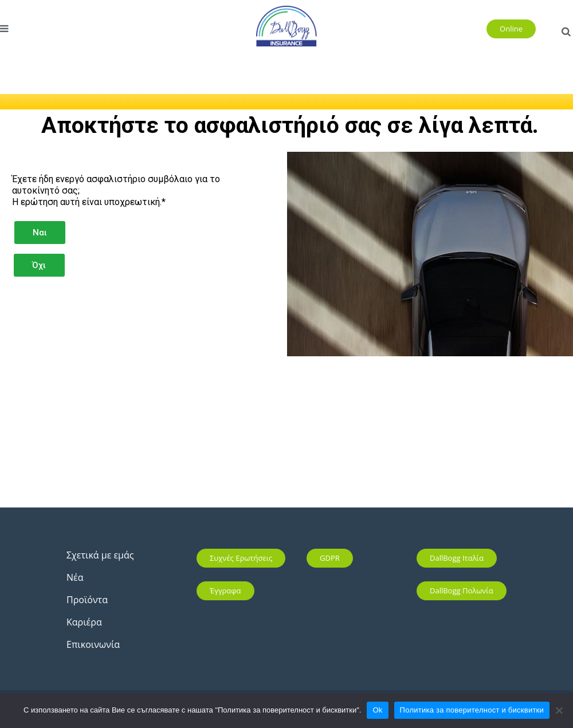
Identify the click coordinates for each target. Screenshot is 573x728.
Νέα (75, 577)
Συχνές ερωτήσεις (241, 558)
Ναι (40, 233)
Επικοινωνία (93, 644)
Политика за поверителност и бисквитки (472, 710)
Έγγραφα (225, 591)
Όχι (39, 265)
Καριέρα (84, 622)
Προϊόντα (87, 600)
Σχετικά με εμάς (100, 555)
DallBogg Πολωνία (462, 591)
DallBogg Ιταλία (457, 558)
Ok (377, 710)
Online (511, 29)
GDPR (330, 558)
